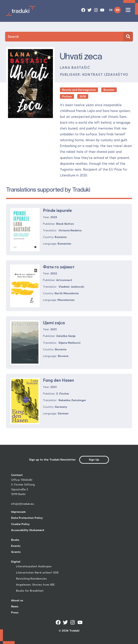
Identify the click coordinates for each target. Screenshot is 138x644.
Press (15, 612)
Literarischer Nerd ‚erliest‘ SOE (37, 573)
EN (118, 10)
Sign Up (94, 460)
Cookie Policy (20, 524)
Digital (16, 562)
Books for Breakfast (30, 591)
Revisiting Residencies (31, 579)
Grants (16, 552)
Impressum (18, 512)
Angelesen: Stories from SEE (35, 585)
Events (16, 546)
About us (17, 600)
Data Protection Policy (27, 518)
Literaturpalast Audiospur (34, 566)
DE (111, 10)
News (15, 606)
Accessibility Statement (28, 530)
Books (15, 540)
